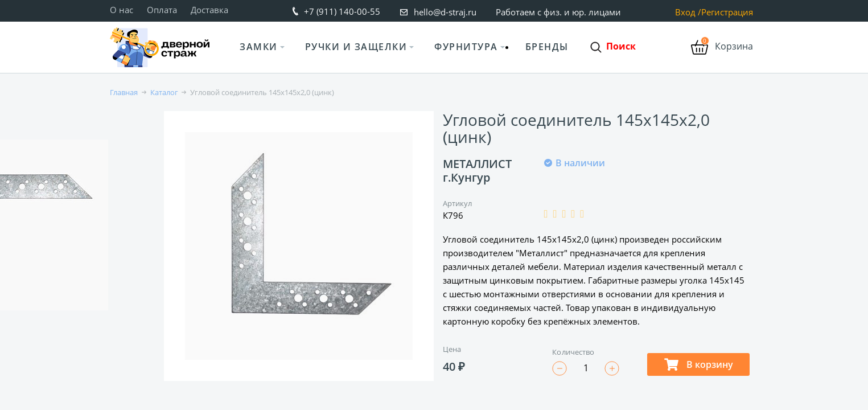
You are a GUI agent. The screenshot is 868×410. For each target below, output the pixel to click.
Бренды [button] (547, 47)
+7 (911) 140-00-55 (342, 11)
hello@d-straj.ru (445, 12)
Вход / (688, 12)
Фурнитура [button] (466, 47)
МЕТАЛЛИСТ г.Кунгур (477, 171)
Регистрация (727, 12)
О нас (122, 10)
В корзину (699, 364)
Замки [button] (259, 47)
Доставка (209, 10)
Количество (573, 352)
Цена (452, 349)
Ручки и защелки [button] (356, 47)
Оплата (162, 10)
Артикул (458, 203)
